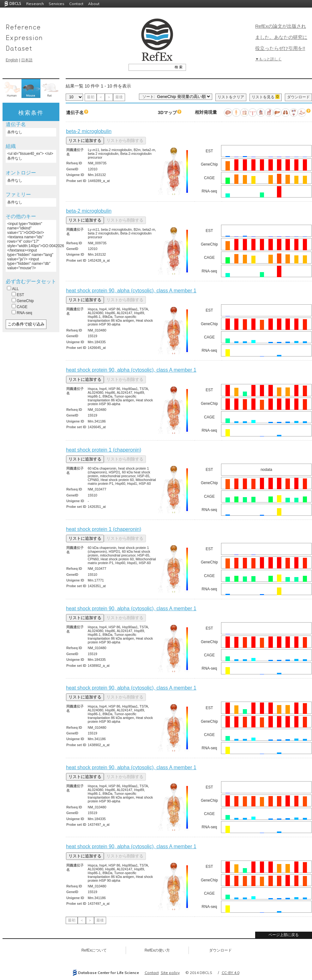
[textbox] (150, 67)
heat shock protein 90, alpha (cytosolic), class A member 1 (131, 291)
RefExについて (94, 950)
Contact (76, 4)
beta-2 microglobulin (89, 131)
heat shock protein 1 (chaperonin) (104, 450)
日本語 (27, 60)
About (94, 4)
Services (57, 4)
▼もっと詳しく (268, 59)
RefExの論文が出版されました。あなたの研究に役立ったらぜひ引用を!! (281, 37)
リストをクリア (231, 97)
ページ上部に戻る (284, 935)
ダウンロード (298, 97)
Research (35, 4)
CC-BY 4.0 (231, 973)
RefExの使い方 (157, 950)
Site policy (170, 973)
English (12, 60)
